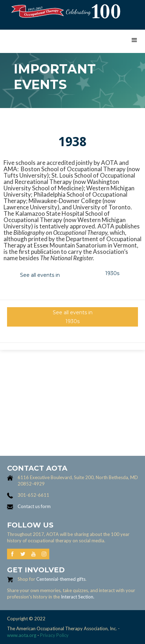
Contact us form (34, 506)
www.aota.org (22, 635)
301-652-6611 (33, 495)
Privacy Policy (54, 635)
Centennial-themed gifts (61, 579)
